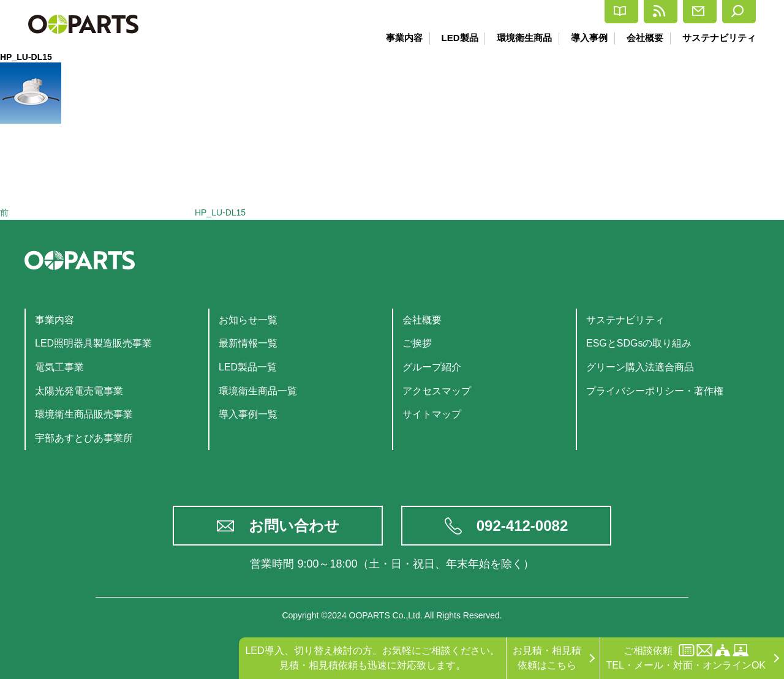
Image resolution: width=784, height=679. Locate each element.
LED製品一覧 (248, 367)
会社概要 (643, 38)
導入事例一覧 (248, 414)
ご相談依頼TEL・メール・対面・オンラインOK (686, 657)
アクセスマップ (437, 391)
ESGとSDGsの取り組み (639, 343)
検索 (730, 12)
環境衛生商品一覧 (258, 391)
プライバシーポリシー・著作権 (655, 391)
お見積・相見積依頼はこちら (547, 658)
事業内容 (395, 38)
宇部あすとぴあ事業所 (84, 438)
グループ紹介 (432, 367)
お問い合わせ (294, 526)
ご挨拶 (417, 343)
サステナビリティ (719, 38)
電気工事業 (59, 367)
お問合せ (664, 12)
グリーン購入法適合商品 (640, 367)
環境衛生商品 (519, 38)
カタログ (513, 12)
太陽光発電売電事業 (79, 391)
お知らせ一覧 (248, 320)
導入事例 (586, 38)
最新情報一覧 (248, 343)
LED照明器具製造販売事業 (93, 343)
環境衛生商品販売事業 (84, 414)
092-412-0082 (522, 526)
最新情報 (588, 12)
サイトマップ (432, 414)
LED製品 (452, 38)
